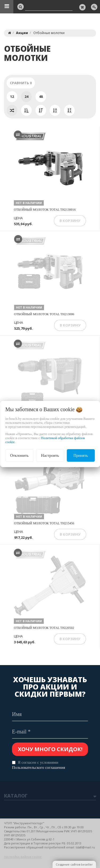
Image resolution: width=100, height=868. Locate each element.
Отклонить (19, 455)
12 (12, 97)
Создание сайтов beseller (74, 864)
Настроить (50, 455)
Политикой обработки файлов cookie (45, 440)
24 (26, 97)
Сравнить (21, 83)
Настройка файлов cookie (23, 857)
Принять (81, 455)
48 (41, 97)
